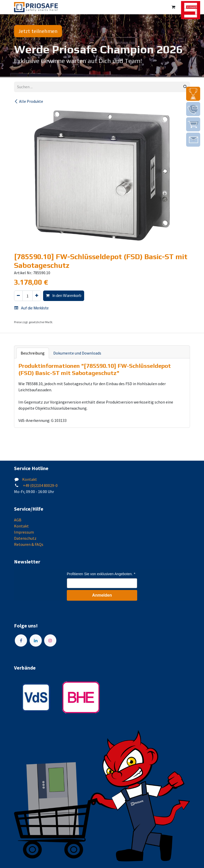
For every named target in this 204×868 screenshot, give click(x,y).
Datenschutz (25, 538)
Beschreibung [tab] (33, 353)
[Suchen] (185, 87)
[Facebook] (21, 640)
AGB (18, 520)
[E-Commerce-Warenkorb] (173, 7)
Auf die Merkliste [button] (31, 308)
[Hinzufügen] (37, 296)
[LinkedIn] (36, 640)
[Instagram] (50, 640)
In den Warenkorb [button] (64, 295)
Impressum (24, 532)
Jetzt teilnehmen (38, 31)
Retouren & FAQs (29, 544)
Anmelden (102, 595)
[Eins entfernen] (18, 296)
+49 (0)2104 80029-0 (40, 485)
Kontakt (30, 479)
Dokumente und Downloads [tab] (77, 353)
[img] (193, 94)
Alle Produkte (29, 101)
